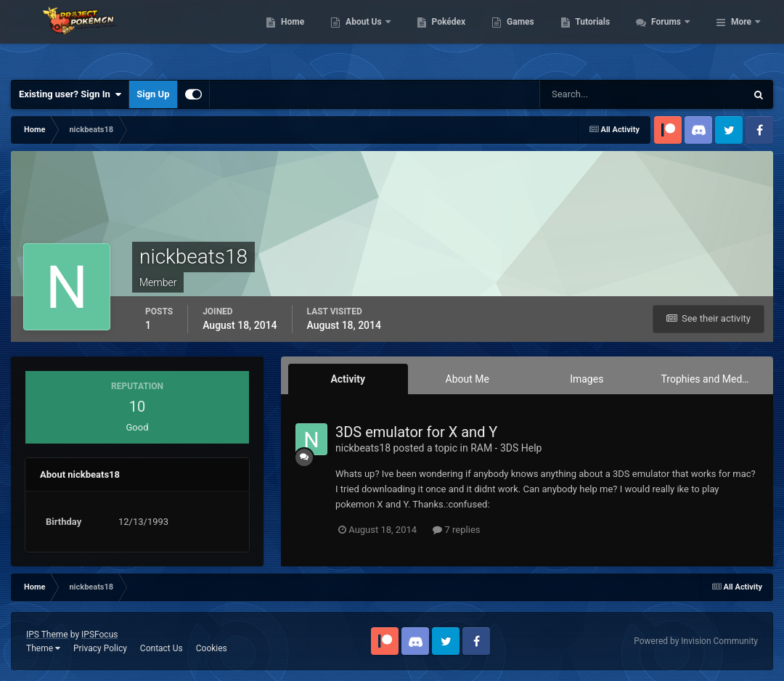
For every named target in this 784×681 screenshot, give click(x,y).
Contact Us (162, 648)
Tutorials (671, 36)
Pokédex (527, 36)
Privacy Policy (100, 648)
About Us (443, 36)
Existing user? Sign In (70, 94)
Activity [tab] (348, 379)
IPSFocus (99, 635)
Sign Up (153, 94)
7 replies (456, 530)
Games (599, 36)
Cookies (212, 648)
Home (371, 36)
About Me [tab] (467, 379)
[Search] (599, 94)
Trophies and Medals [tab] (709, 379)
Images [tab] (587, 379)
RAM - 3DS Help (506, 448)
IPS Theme (47, 635)
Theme (43, 648)
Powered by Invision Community (696, 641)
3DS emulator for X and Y (416, 432)
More (741, 36)
